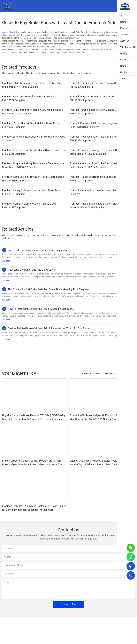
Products (130, 374)
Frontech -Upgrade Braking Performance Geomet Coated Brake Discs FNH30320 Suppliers (34, 165)
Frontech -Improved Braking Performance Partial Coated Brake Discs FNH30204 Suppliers (101, 165)
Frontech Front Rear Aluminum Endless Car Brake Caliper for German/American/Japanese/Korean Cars (34, 508)
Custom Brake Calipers (113, 374)
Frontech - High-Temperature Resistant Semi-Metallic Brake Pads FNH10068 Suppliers (32, 85)
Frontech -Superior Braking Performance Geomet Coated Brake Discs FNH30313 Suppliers (101, 152)
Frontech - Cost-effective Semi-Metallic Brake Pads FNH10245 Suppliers (30, 125)
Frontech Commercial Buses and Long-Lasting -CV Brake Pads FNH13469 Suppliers (101, 125)
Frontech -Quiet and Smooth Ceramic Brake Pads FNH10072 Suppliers (29, 98)
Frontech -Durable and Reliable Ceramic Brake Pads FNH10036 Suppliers (98, 85)
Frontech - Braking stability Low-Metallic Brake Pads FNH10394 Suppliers (99, 112)
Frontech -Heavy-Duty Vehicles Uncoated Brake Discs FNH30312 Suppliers (32, 192)
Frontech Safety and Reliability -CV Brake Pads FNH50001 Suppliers (34, 139)
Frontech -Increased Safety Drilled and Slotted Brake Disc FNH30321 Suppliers (34, 152)
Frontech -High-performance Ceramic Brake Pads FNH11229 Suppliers (97, 98)
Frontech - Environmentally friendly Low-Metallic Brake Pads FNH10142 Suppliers (32, 112)
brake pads (7, 32)
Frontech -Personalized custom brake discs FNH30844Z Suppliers (101, 192)
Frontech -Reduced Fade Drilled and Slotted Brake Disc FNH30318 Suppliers (100, 139)
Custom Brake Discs (91, 374)
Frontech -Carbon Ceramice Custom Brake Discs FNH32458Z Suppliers (29, 206)
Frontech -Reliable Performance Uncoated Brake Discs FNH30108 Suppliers (100, 179)
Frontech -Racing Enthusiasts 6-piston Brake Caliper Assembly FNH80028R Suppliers (99, 206)
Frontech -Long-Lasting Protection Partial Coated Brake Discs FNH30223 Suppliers (33, 179)
